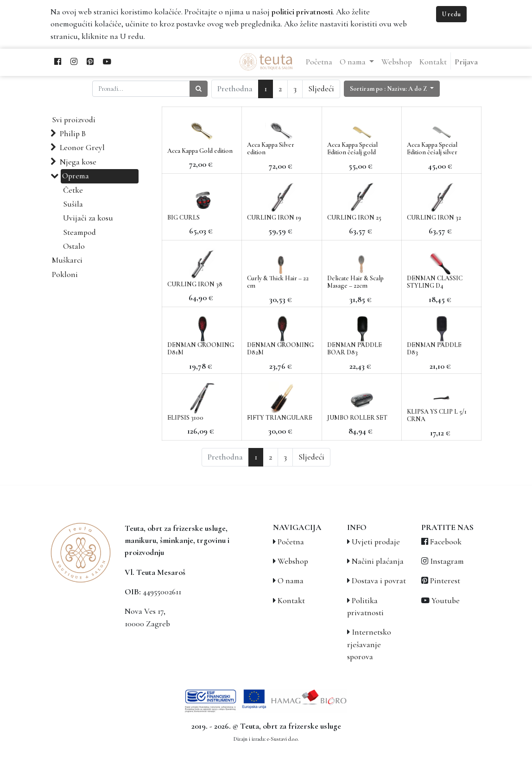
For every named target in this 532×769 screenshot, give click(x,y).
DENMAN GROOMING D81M (201, 349)
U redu (451, 14)
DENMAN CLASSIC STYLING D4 (435, 282)
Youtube (446, 601)
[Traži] (199, 89)
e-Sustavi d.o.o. (283, 739)
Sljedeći (321, 89)
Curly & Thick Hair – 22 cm (278, 282)
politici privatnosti (302, 12)
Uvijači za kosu (88, 218)
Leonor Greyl (82, 148)
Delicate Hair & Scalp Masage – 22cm (355, 282)
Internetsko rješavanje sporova (369, 644)
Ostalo (74, 246)
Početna (291, 542)
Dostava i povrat (379, 581)
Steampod (79, 232)
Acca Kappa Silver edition (271, 149)
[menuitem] (319, 62)
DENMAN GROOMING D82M (280, 349)
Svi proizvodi (74, 120)
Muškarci (67, 260)
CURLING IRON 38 (195, 284)
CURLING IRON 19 (274, 217)
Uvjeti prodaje (376, 542)
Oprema (76, 176)
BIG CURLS (184, 217)
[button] (392, 89)
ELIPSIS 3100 (185, 418)
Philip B (73, 134)
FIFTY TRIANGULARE (280, 418)
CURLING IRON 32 (434, 217)
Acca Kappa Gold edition (200, 151)
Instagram (447, 561)
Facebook (446, 542)
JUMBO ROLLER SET (357, 418)
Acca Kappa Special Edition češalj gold (352, 149)
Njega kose (78, 162)
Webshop (293, 561)
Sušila (73, 204)
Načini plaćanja (378, 561)
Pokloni (65, 274)
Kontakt (291, 601)
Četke (73, 190)
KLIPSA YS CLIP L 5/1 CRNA (437, 416)
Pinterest (445, 581)
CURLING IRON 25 (354, 217)
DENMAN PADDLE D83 (434, 349)
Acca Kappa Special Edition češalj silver (432, 149)
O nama (291, 581)
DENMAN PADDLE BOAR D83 (355, 349)
